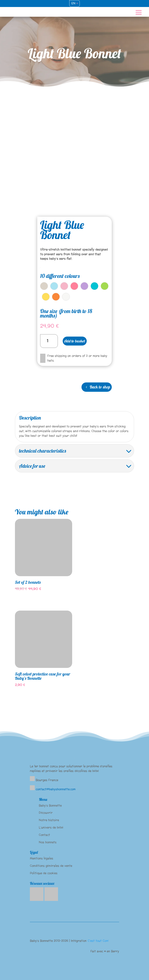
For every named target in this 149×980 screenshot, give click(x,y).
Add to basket (75, 341)
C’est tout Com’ (98, 941)
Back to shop (100, 387)
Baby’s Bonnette (50, 806)
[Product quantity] (49, 341)
